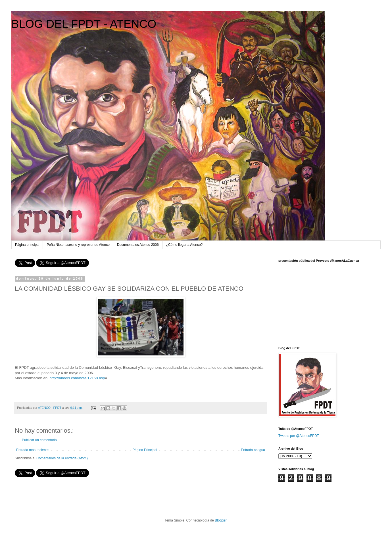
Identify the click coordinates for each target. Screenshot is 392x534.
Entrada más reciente (32, 450)
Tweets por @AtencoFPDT (299, 436)
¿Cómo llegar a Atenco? (184, 245)
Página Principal (145, 450)
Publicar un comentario (39, 440)
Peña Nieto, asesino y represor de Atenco (78, 245)
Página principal (27, 245)
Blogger (221, 520)
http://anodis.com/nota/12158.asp (77, 378)
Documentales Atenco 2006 (138, 245)
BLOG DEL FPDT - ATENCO (84, 24)
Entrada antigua (253, 450)
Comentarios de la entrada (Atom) (62, 458)
